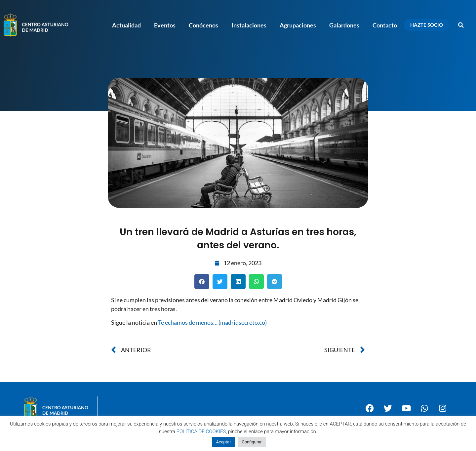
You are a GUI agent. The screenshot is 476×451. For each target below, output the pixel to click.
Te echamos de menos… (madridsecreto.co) (212, 322)
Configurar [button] (252, 442)
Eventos (165, 25)
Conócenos (203, 25)
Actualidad (126, 25)
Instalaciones (249, 25)
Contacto (385, 25)
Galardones (344, 25)
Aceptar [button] (223, 442)
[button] (461, 25)
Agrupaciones (298, 25)
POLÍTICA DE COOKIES (201, 431)
